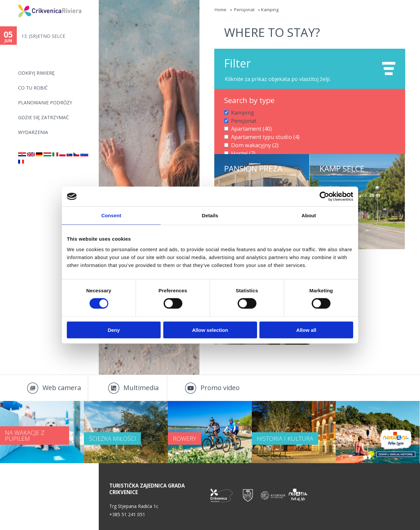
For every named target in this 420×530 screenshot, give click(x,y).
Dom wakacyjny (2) (251, 140)
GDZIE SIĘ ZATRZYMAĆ (43, 117)
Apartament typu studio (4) (260, 133)
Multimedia (141, 388)
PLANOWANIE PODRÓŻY (45, 103)
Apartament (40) (248, 126)
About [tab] (309, 215)
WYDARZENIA (33, 132)
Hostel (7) (241, 147)
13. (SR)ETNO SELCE (43, 36)
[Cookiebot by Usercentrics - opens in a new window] (324, 197)
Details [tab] (210, 215)
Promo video (220, 388)
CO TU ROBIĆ (33, 88)
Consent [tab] (111, 215)
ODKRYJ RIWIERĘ (36, 73)
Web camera (62, 388)
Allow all (306, 330)
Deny (114, 330)
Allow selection (210, 330)
